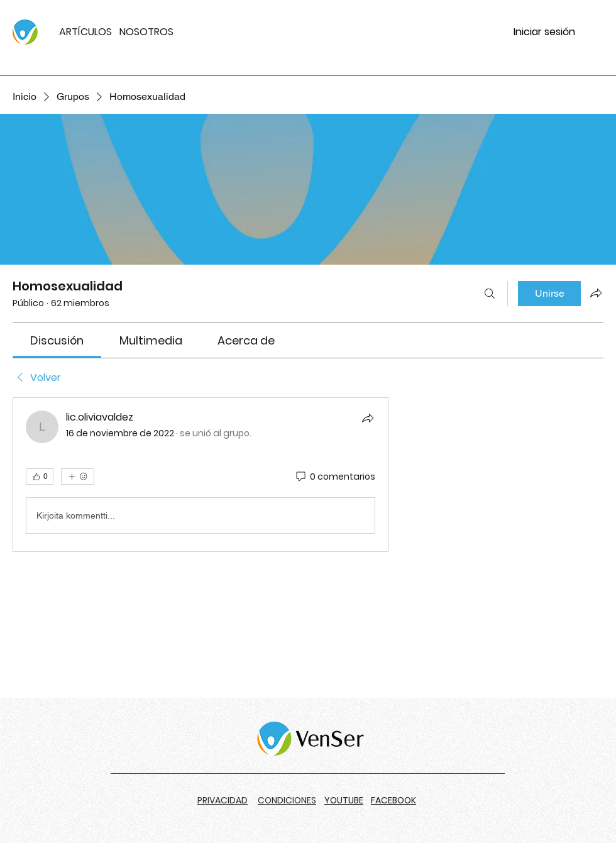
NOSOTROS (146, 32)
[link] (57, 340)
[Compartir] (368, 418)
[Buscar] (490, 294)
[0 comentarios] (335, 477)
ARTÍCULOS (85, 32)
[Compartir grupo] (596, 293)
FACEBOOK (393, 800)
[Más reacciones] (78, 477)
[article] (201, 475)
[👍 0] (40, 477)
